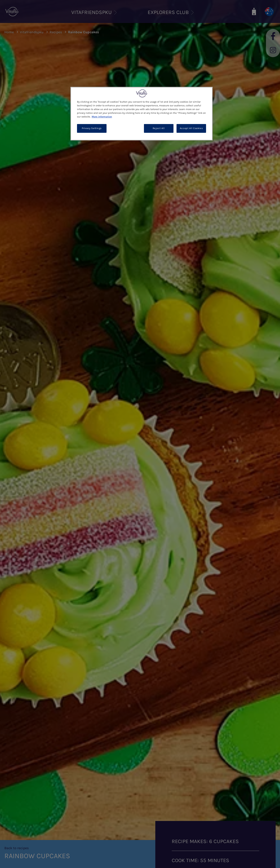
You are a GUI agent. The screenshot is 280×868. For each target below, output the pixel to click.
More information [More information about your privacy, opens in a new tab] (102, 117)
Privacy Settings (92, 128)
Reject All (159, 128)
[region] (142, 114)
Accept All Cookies (191, 128)
